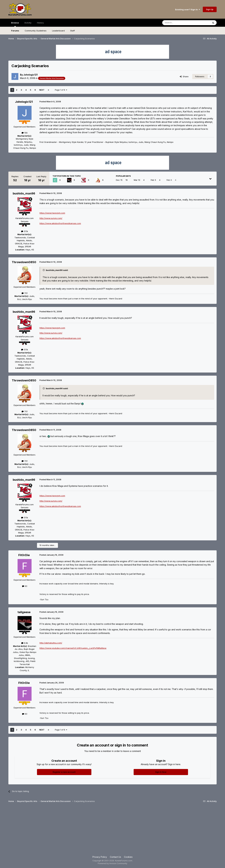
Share (184, 76)
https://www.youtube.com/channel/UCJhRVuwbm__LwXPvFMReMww (73, 648)
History (40, 23)
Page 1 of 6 (61, 90)
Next (42, 90)
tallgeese (24, 612)
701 (25, 293)
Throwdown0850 (24, 262)
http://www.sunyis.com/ (51, 218)
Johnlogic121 (30, 75)
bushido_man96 (24, 193)
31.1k (25, 231)
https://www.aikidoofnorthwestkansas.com (60, 223)
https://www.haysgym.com (52, 213)
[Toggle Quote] (44, 270)
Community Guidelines (36, 31)
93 (25, 586)
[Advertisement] (112, 830)
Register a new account (64, 772)
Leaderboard (58, 31)
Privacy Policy (100, 857)
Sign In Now (161, 772)
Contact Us (115, 857)
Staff (72, 31)
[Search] (178, 23)
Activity (28, 23)
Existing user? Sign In (188, 9)
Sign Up (210, 9)
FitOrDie (24, 555)
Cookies (128, 857)
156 (25, 133)
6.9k (25, 643)
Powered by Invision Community (112, 863)
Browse (15, 24)
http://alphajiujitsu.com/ (51, 643)
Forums (15, 31)
